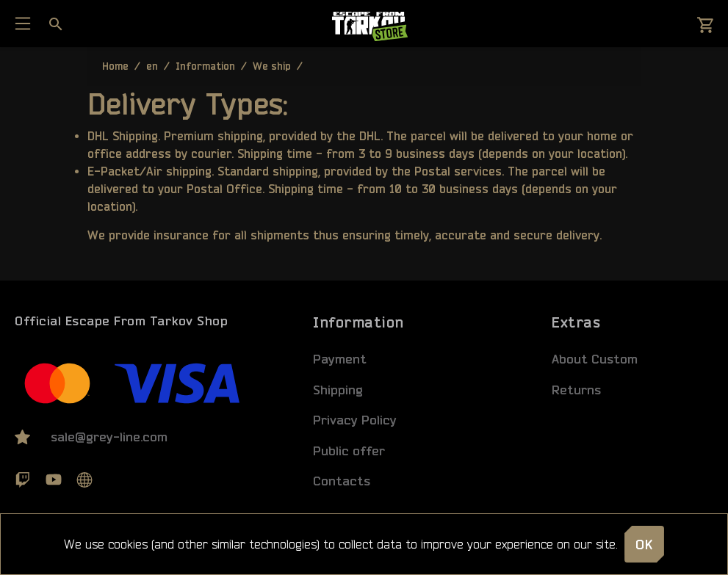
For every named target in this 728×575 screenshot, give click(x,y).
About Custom (595, 359)
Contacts (342, 481)
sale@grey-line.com (109, 437)
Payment (340, 359)
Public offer (349, 451)
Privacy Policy (355, 420)
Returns (576, 390)
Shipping (338, 390)
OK (644, 544)
